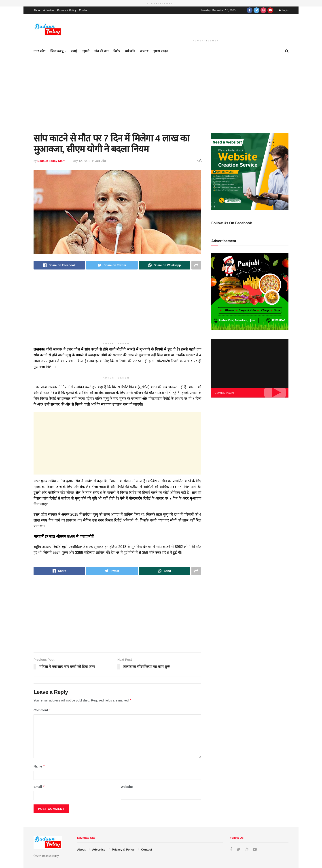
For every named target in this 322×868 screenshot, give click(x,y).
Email (39, 787)
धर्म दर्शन (130, 51)
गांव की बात (101, 51)
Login (284, 10)
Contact (84, 10)
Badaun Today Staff (51, 161)
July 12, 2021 (81, 161)
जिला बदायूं (57, 51)
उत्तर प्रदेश (39, 51)
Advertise (49, 10)
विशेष (117, 51)
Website (127, 787)
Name (39, 766)
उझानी (86, 51)
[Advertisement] (207, 26)
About (37, 10)
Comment (42, 710)
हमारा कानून (161, 51)
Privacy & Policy (67, 10)
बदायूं (74, 51)
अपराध (144, 51)
